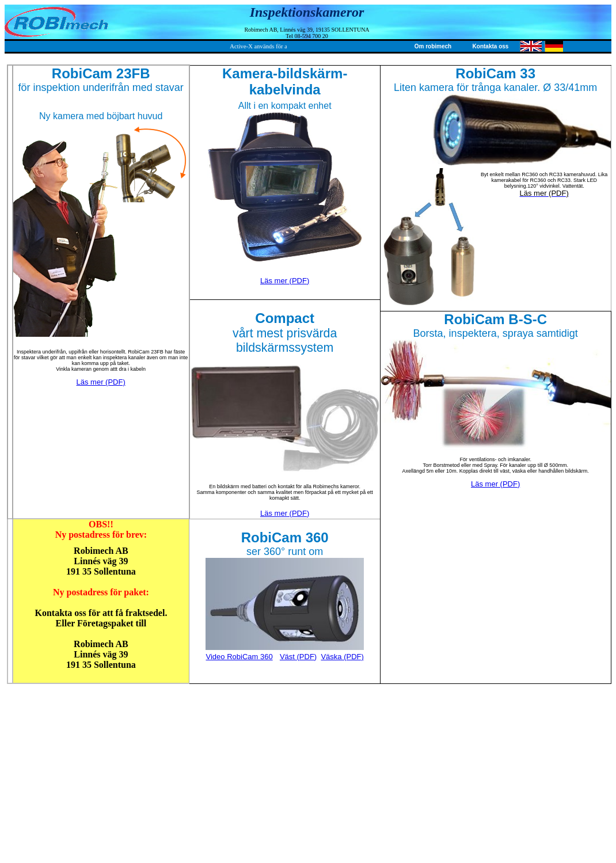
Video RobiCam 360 (239, 657)
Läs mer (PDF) (101, 382)
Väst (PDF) (298, 657)
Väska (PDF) (342, 657)
